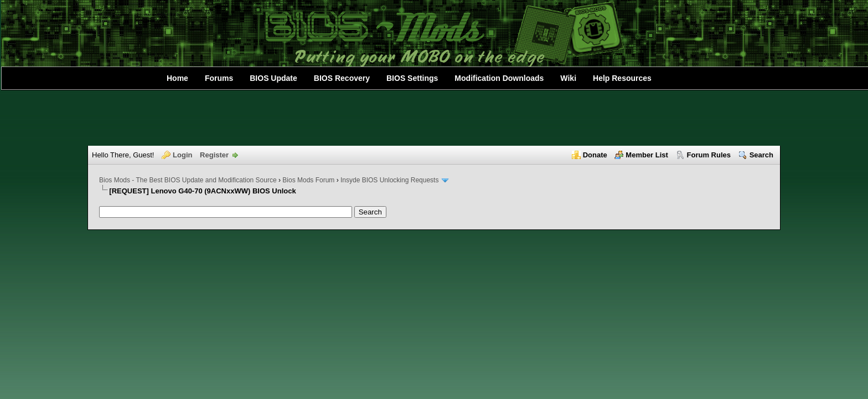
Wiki (568, 78)
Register (214, 155)
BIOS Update (273, 78)
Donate (595, 155)
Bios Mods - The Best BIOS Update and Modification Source (188, 180)
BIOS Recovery (342, 78)
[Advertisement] (434, 118)
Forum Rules (709, 155)
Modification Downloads (499, 78)
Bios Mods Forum (308, 180)
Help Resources (622, 78)
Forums (219, 78)
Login (182, 155)
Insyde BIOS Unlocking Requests (389, 180)
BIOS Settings (412, 78)
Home (177, 78)
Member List (647, 155)
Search (761, 155)
